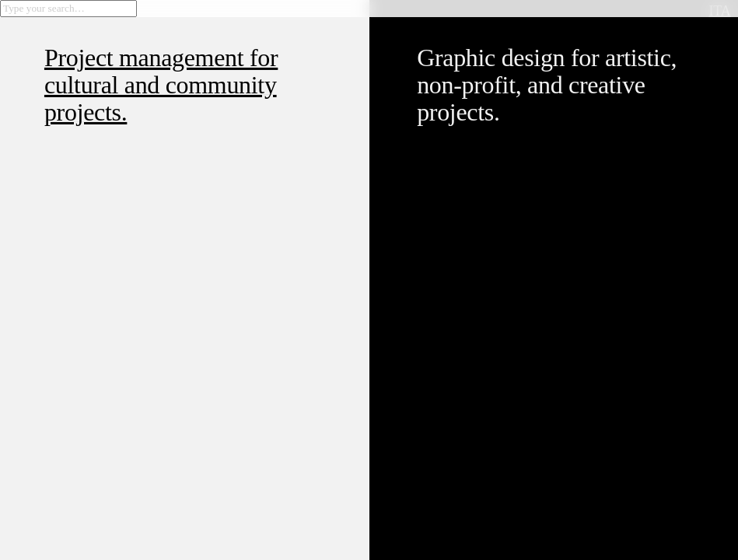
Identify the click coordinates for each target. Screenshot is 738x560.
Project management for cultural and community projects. (161, 85)
